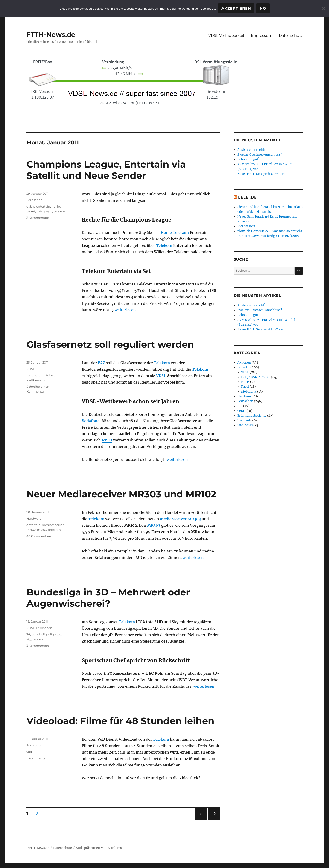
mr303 (42, 530)
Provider (244, 367)
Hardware (34, 518)
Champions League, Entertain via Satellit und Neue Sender (106, 170)
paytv (48, 211)
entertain (43, 206)
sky (29, 639)
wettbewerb (36, 380)
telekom (60, 211)
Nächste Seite (214, 820)
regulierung (36, 375)
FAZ (101, 363)
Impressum (262, 36)
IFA (240, 406)
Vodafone (91, 421)
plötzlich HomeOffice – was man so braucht (270, 231)
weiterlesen (125, 310)
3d (28, 634)
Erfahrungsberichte (252, 416)
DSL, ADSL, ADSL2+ (256, 377)
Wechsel (244, 420)
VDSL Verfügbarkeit (226, 36)
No (263, 8)
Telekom (181, 233)
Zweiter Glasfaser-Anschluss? (260, 155)
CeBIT (242, 411)
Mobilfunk (249, 391)
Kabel (245, 387)
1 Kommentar (37, 758)
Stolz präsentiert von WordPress (100, 848)
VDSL (161, 376)
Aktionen (244, 363)
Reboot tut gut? (248, 159)
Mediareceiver (173, 519)
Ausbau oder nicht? (251, 150)
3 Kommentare (38, 218)
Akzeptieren (236, 8)
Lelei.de (247, 197)
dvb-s (31, 206)
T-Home (164, 233)
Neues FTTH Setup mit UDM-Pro (261, 174)
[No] (323, 8)
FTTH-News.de (51, 34)
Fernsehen (35, 200)
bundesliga (40, 634)
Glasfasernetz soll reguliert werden (110, 344)
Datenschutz (291, 36)
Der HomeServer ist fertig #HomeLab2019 (268, 236)
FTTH (107, 440)
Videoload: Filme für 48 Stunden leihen (120, 721)
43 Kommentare (39, 536)
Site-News (245, 425)
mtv (40, 211)
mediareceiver (53, 525)
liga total (57, 634)
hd (54, 206)
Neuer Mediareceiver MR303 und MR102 (121, 494)
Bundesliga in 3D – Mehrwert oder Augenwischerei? (108, 598)
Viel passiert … (248, 226)
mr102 (31, 530)
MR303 (194, 519)
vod (29, 752)
